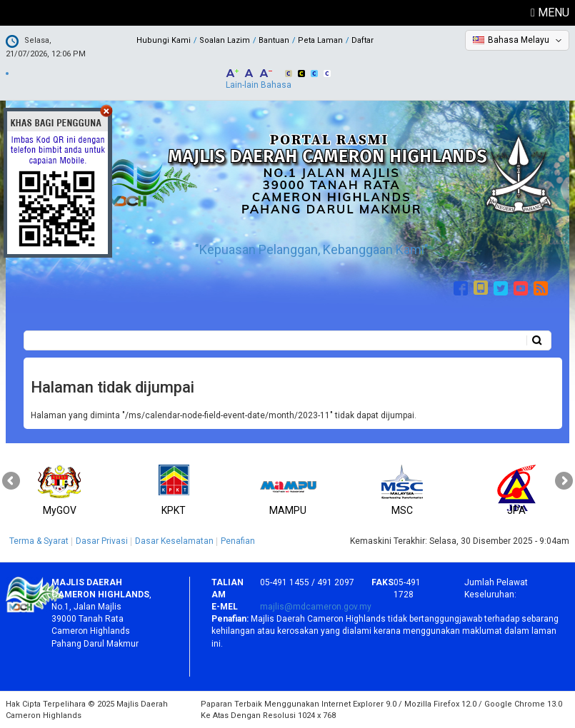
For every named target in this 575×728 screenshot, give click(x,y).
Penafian (238, 541)
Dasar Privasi (102, 541)
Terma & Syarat (39, 541)
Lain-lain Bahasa (259, 85)
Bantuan (274, 40)
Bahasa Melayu (519, 40)
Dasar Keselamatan (174, 541)
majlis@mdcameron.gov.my (316, 607)
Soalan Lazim (225, 40)
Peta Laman (320, 40)
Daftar (362, 40)
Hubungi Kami (164, 40)
